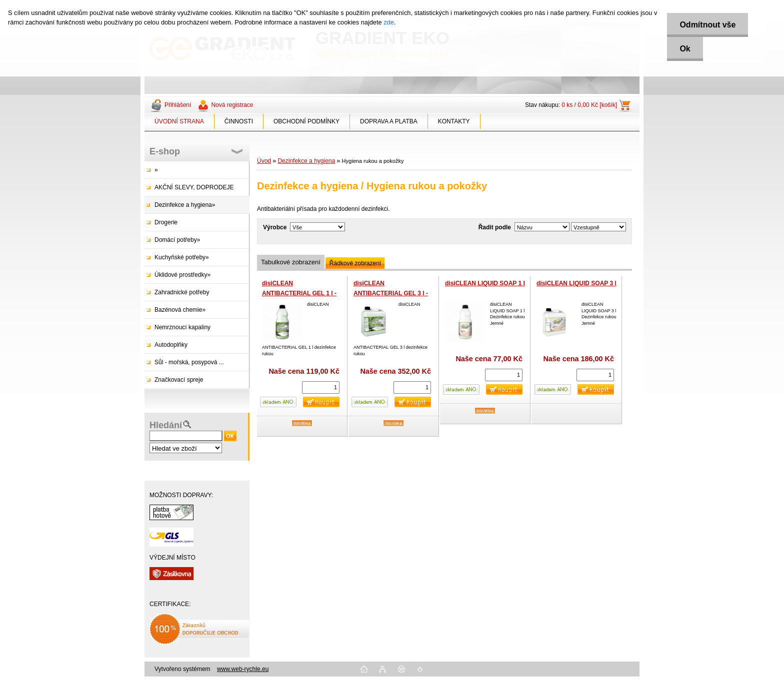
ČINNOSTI (239, 121)
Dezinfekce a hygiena (306, 161)
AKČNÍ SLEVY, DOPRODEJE (194, 187)
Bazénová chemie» (180, 310)
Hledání (166, 425)
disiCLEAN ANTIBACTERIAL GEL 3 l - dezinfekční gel (391, 293)
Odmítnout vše (707, 25)
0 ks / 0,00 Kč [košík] (589, 105)
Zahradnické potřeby (182, 292)
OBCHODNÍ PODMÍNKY (306, 121)
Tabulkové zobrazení (291, 262)
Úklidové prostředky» (182, 275)
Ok (685, 49)
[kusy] (321, 387)
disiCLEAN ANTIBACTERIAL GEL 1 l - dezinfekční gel (299, 293)
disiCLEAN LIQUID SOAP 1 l (485, 283)
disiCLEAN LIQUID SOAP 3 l (576, 283)
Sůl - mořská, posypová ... (189, 362)
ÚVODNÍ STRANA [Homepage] (179, 121)
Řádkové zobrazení (355, 263)
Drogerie (166, 222)
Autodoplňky (171, 345)
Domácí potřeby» (177, 240)
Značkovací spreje (179, 380)
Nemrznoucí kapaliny (182, 327)
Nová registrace (232, 105)
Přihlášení (178, 105)
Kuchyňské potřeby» (182, 257)
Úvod (264, 161)
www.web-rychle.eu (243, 669)
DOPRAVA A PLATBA (389, 121)
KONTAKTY (454, 121)
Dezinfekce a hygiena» (185, 205)
